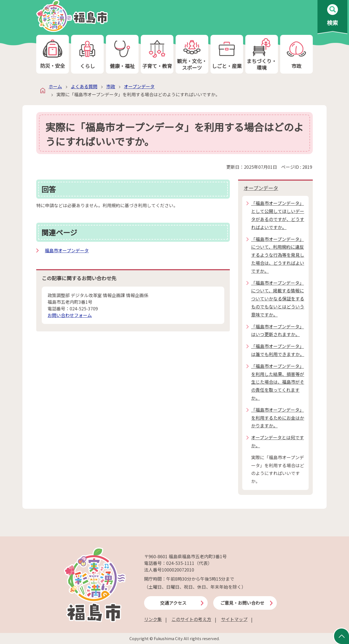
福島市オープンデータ (67, 250)
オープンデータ (139, 86)
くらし (87, 54)
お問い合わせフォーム (70, 315)
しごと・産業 (227, 54)
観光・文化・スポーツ (192, 54)
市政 (296, 54)
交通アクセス (173, 603)
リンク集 (153, 619)
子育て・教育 (157, 54)
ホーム (55, 86)
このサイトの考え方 (191, 619)
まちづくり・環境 (262, 54)
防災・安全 (53, 54)
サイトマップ (234, 619)
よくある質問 (84, 86)
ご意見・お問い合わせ (242, 603)
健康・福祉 (122, 54)
